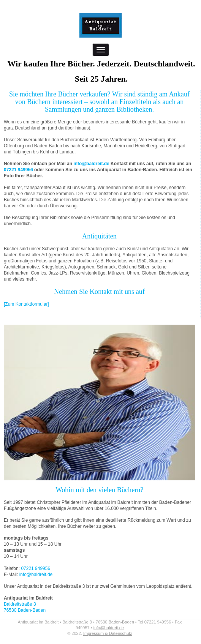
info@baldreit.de (91, 164)
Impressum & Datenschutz (108, 633)
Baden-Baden (121, 622)
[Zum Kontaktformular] (26, 304)
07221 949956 (18, 170)
